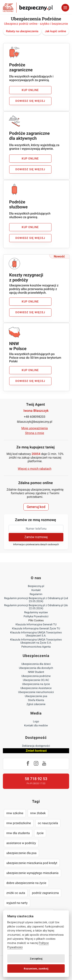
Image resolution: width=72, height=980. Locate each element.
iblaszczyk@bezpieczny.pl (35, 422)
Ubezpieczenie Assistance (36, 688)
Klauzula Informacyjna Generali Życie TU (36, 629)
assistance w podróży (21, 843)
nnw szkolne (15, 813)
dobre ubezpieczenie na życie (26, 883)
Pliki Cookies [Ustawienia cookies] (36, 621)
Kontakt (36, 590)
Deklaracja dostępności (36, 746)
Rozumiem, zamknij (36, 968)
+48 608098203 (35, 417)
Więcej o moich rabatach (34, 469)
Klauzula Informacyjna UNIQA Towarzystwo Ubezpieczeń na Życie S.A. (36, 641)
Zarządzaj (36, 959)
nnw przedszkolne (19, 823)
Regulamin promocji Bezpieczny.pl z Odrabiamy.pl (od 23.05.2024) (36, 600)
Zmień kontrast (36, 751)
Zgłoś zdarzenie (36, 704)
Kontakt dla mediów (36, 726)
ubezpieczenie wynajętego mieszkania (32, 873)
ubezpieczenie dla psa (21, 853)
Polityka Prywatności (36, 617)
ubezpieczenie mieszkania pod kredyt (32, 863)
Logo (36, 722)
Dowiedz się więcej (30, 101)
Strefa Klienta (36, 700)
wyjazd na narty (17, 903)
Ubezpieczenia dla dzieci (36, 664)
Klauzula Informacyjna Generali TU (36, 625)
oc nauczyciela (48, 823)
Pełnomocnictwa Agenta (36, 647)
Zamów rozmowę (36, 537)
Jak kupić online (55, 31)
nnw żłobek (38, 813)
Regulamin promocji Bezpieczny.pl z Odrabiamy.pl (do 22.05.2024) (36, 607)
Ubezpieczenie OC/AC (36, 680)
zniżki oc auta (16, 893)
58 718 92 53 (36, 779)
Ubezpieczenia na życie (36, 684)
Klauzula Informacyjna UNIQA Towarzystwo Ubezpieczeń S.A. (36, 634)
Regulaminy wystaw (36, 612)
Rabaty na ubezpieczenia (22, 31)
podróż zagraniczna (45, 893)
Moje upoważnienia (35, 428)
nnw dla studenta (18, 833)
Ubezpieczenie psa (36, 696)
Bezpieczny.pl (36, 586)
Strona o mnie (35, 433)
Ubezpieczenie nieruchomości (36, 692)
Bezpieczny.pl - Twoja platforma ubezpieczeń (28, 8)
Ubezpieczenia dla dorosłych (36, 668)
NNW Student (36, 672)
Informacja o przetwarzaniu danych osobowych (36, 545)
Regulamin (36, 594)
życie (40, 833)
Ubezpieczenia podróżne (36, 676)
